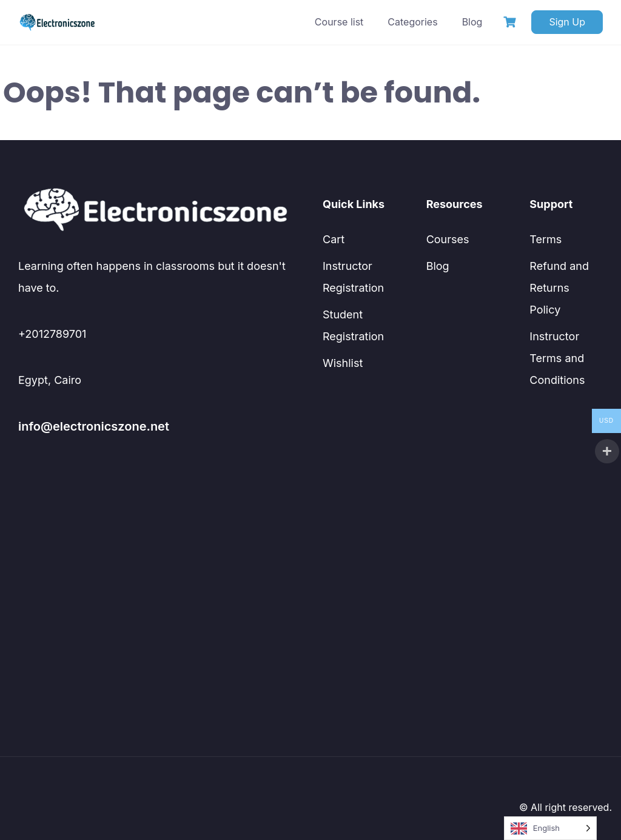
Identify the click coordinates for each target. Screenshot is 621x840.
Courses (448, 239)
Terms (545, 239)
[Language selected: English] (550, 828)
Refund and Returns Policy (559, 288)
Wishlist (343, 363)
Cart (334, 239)
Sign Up (567, 22)
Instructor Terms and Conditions (557, 358)
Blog (472, 22)
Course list (339, 22)
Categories (412, 22)
